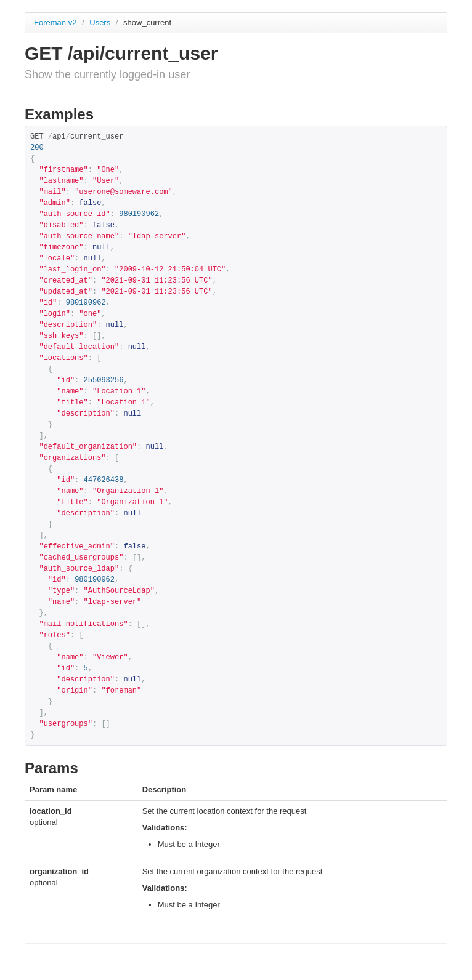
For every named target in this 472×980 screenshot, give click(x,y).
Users (101, 22)
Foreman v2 (55, 22)
